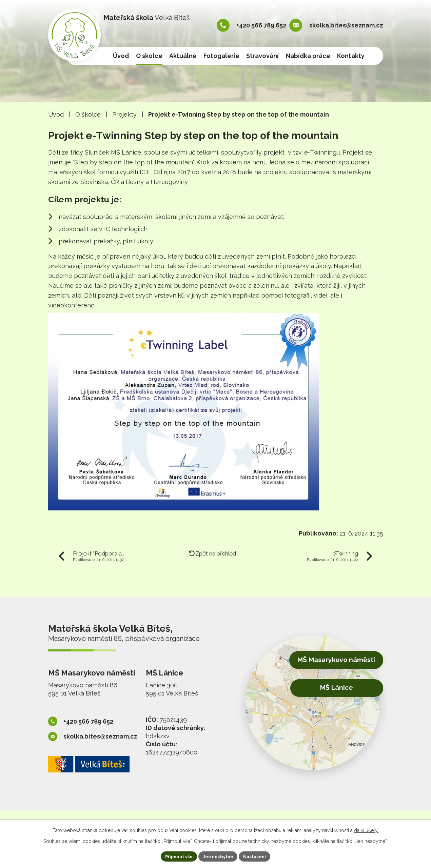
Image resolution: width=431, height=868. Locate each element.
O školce (149, 56)
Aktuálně (183, 56)
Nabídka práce (308, 56)
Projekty (124, 114)
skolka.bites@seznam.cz (346, 25)
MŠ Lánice (331, 688)
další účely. (366, 829)
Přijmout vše (176, 856)
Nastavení (258, 856)
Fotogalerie (221, 56)
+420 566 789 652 (261, 25)
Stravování (262, 56)
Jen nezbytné (218, 856)
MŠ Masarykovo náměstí (330, 661)
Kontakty (351, 56)
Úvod (121, 56)
